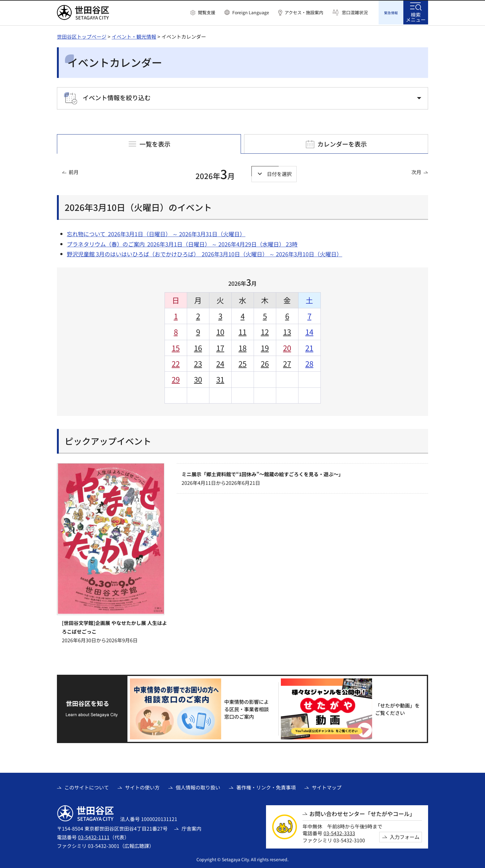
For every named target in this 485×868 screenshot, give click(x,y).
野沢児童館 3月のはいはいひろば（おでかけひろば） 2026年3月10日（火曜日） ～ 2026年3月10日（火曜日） (204, 253)
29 (176, 378)
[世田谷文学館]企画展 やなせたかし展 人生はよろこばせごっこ (114, 626)
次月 (416, 171)
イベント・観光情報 (134, 36)
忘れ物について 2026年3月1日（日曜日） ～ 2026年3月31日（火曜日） (156, 233)
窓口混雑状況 (355, 13)
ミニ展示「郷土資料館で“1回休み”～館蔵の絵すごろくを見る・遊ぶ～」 (262, 473)
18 (242, 347)
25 (242, 363)
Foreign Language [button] (251, 12)
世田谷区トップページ (82, 36)
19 (265, 347)
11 (242, 331)
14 (309, 331)
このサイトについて (87, 786)
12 (265, 331)
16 (198, 347)
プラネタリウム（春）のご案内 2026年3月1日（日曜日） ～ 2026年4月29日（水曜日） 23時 (182, 243)
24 (220, 363)
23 (198, 363)
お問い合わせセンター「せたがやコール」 (362, 813)
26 (265, 363)
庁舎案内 (191, 827)
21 (309, 347)
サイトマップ (327, 786)
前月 (74, 171)
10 (220, 331)
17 (220, 347)
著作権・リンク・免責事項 (266, 786)
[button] (203, 13)
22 (176, 363)
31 (220, 378)
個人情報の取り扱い (198, 786)
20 (287, 347)
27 (287, 363)
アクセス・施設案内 (304, 13)
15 (176, 347)
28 (309, 363)
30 (198, 378)
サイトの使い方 (142, 786)
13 (287, 331)
